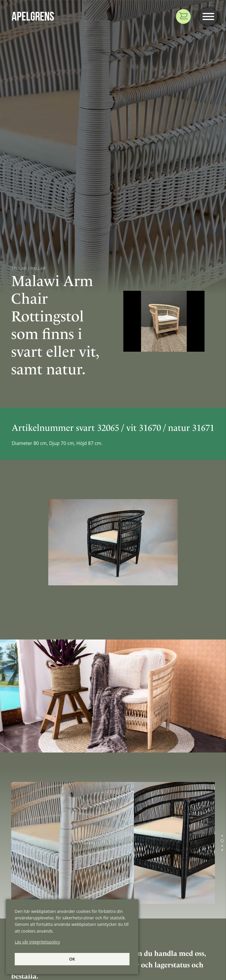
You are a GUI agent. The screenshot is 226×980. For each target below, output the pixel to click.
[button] (222, 836)
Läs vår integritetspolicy (37, 942)
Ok (72, 959)
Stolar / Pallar (28, 268)
